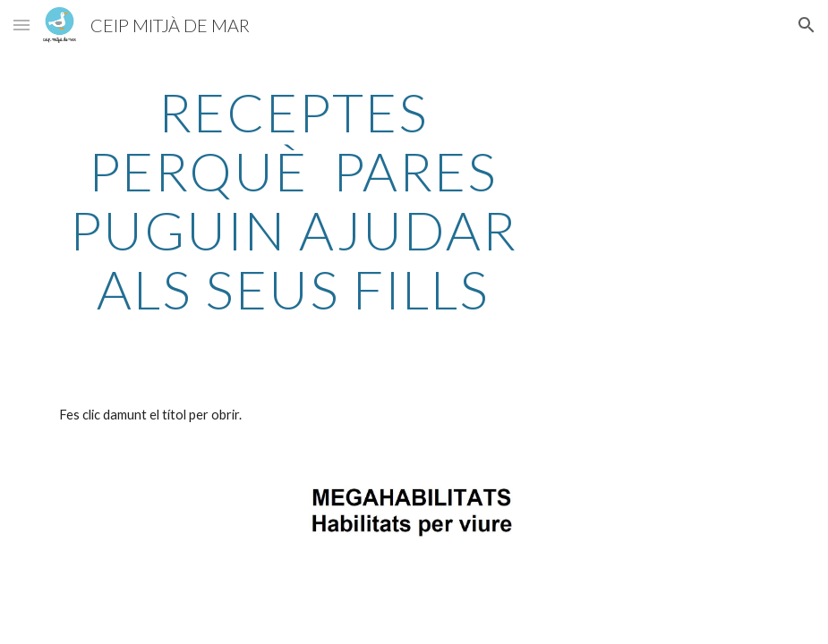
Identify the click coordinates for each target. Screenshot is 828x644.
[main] (293, 200)
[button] (21, 25)
